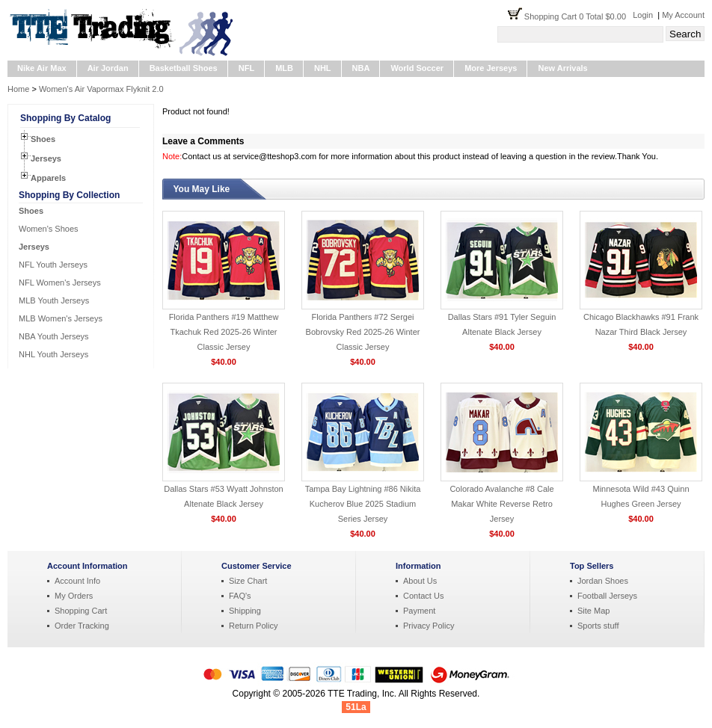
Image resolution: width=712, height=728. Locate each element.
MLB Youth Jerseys (54, 300)
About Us (420, 581)
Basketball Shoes (184, 68)
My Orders (74, 596)
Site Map (593, 611)
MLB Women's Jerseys (61, 318)
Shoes (43, 139)
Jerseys (46, 158)
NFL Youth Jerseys (53, 265)
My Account (683, 15)
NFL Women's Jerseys (60, 283)
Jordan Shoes (603, 581)
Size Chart (248, 581)
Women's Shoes (49, 229)
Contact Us (423, 596)
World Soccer (417, 68)
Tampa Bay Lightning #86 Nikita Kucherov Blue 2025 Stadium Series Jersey (363, 504)
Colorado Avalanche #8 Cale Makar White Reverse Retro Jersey (501, 504)
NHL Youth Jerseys (53, 354)
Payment (419, 611)
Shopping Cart (81, 611)
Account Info (77, 581)
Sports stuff (598, 626)
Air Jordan (108, 68)
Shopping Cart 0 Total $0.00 (578, 16)
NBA (361, 68)
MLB (284, 68)
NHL (323, 68)
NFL (246, 68)
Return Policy (253, 626)
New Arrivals (562, 68)
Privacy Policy (429, 626)
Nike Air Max (42, 68)
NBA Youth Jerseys (54, 336)
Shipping (245, 611)
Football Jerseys (607, 596)
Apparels (48, 178)
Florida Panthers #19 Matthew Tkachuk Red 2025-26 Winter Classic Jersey (224, 332)
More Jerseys (491, 68)
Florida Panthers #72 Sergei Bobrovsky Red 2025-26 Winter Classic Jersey (363, 332)
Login (643, 15)
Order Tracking (82, 626)
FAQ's (240, 596)
